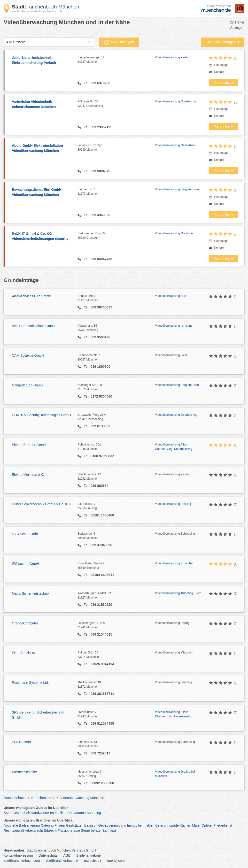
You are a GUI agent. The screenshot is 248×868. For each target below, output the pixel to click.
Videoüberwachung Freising (173, 504)
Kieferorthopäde (167, 825)
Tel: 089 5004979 (97, 171)
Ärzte (8, 813)
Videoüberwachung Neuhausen (175, 145)
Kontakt (219, 72)
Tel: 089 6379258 (97, 83)
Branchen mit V (43, 798)
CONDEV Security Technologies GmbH (41, 415)
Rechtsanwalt (14, 830)
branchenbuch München (46, 7)
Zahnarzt (109, 830)
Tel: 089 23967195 (97, 127)
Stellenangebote (89, 855)
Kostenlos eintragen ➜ (223, 42)
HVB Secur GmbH (26, 534)
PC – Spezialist (23, 653)
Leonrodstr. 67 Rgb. (116, 148)
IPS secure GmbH (26, 564)
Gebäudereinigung (112, 825)
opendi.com (116, 860)
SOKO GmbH (22, 742)
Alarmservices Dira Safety (31, 296)
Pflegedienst (223, 825)
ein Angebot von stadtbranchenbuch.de (37, 11)
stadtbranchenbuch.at (62, 860)
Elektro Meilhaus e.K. (28, 475)
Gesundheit (21, 813)
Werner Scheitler (24, 772)
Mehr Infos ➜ (224, 83)
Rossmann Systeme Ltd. (30, 683)
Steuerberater (91, 830)
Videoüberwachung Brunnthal (174, 563)
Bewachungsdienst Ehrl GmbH (42, 192)
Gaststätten (75, 825)
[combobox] (6, 42)
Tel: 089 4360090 (97, 215)
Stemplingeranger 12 (116, 60)
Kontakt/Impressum (18, 855)
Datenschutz (48, 855)
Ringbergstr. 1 (116, 192)
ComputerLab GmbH (27, 385)
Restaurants (76, 813)
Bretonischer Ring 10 (116, 236)
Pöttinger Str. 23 (116, 104)
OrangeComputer (25, 623)
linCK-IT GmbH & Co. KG (42, 237)
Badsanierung (29, 825)
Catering (47, 825)
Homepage (221, 65)
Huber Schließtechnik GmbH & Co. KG (41, 504)
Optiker (207, 825)
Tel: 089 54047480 (97, 259)
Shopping (94, 813)
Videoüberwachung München (82, 798)
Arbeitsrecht (34, 830)
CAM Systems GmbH (28, 355)
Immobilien (58, 813)
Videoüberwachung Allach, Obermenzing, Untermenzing (174, 447)
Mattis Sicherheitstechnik (31, 593)
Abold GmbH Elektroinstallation (42, 148)
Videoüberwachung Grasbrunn (175, 233)
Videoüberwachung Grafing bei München (175, 774)
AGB (67, 855)
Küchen (185, 825)
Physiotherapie (69, 830)
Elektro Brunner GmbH (29, 445)
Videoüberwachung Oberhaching (176, 101)
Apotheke (11, 825)
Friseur (60, 825)
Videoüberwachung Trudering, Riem (178, 593)
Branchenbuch (15, 798)
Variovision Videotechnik (42, 105)
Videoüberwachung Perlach (173, 57)
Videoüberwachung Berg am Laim (177, 189)
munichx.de (93, 860)
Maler (196, 825)
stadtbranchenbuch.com (22, 860)
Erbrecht (50, 830)
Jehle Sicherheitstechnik (42, 61)
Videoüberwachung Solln (171, 296)
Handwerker (40, 813)
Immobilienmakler (140, 825)
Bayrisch (91, 825)
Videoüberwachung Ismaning (174, 326)
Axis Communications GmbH (34, 326)
